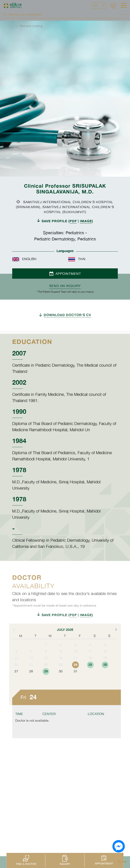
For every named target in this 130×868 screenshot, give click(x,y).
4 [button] (90, 653)
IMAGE (86, 221)
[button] (116, 638)
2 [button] (61, 653)
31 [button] (76, 680)
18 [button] (90, 667)
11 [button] (90, 660)
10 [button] (76, 660)
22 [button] (46, 673)
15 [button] (46, 667)
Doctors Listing (31, 26)
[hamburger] (124, 6)
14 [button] (31, 667)
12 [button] (105, 660)
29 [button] (46, 680)
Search (123, 15)
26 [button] (105, 673)
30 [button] (61, 680)
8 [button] (46, 660)
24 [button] (76, 673)
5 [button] (105, 653)
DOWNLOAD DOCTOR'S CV (67, 324)
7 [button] (31, 660)
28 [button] (31, 680)
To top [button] (122, 861)
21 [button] (31, 673)
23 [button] (61, 673)
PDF (73, 221)
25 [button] (90, 673)
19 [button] (105, 667)
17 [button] (76, 667)
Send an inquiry (65, 286)
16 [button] (61, 667)
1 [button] (46, 653)
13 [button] (16, 667)
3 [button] (75, 653)
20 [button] (16, 673)
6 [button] (16, 660)
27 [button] (16, 680)
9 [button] (61, 660)
